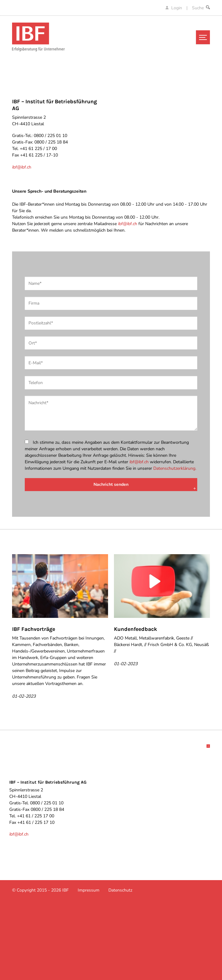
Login (174, 8)
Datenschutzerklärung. (175, 468)
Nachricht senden (111, 484)
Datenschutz (120, 890)
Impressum (89, 890)
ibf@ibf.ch (22, 167)
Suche (201, 8)
